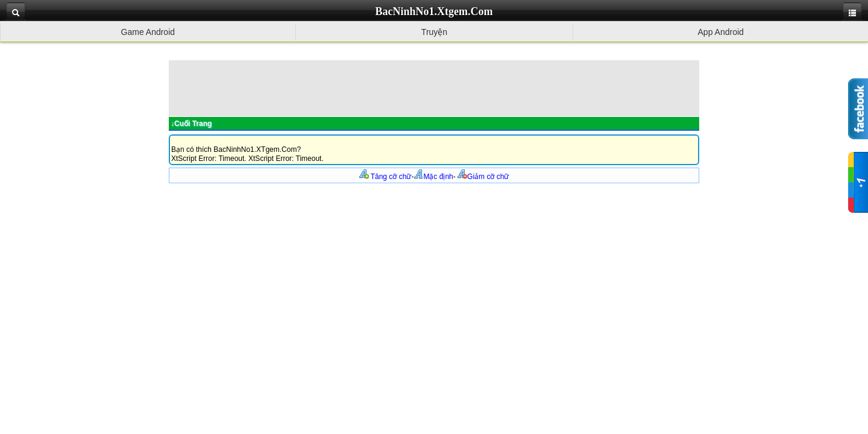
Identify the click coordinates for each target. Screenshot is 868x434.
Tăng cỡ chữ (385, 177)
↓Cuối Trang (191, 124)
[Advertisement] (434, 87)
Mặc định (433, 177)
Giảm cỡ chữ (483, 177)
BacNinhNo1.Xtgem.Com (434, 11)
